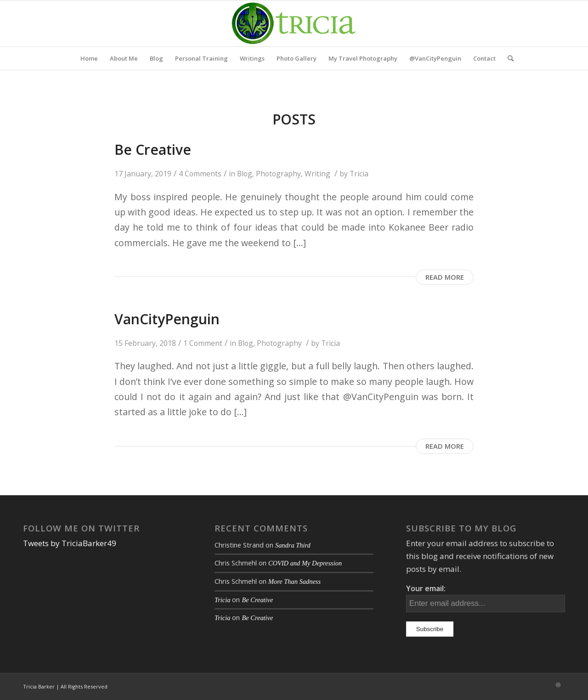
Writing (317, 174)
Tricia (359, 174)
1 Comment (203, 343)
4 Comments (200, 174)
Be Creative (153, 150)
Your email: (426, 588)
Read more (445, 277)
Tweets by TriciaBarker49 (70, 543)
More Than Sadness (294, 581)
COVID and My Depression (305, 563)
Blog (245, 174)
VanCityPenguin (167, 319)
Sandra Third (293, 545)
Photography (278, 174)
